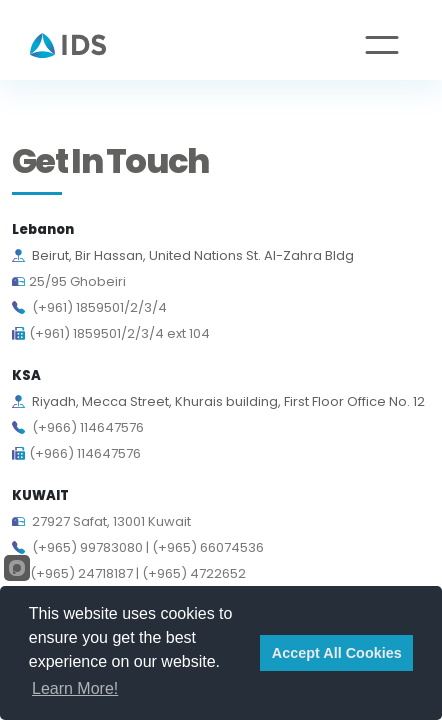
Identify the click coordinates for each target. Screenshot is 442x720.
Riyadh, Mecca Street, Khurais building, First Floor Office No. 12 (218, 401)
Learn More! (75, 688)
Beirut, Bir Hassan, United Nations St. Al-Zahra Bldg (183, 255)
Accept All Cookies (337, 653)
